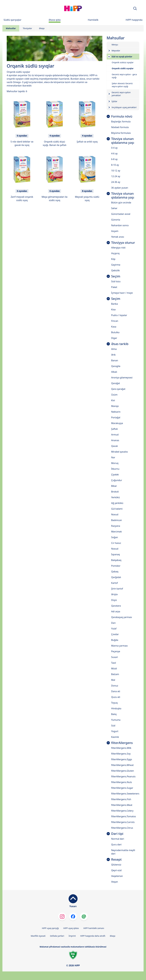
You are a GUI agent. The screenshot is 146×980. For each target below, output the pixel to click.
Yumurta (116, 720)
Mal (113, 680)
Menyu (115, 45)
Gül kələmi (117, 509)
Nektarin (116, 412)
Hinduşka (116, 708)
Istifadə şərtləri (57, 936)
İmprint (72, 936)
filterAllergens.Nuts (122, 782)
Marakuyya (117, 423)
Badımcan (117, 520)
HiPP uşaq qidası (71, 928)
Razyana (116, 526)
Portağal (116, 417)
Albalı (114, 372)
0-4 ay (114, 148)
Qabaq (115, 572)
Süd (113, 726)
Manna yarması (119, 646)
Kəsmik (115, 737)
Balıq (114, 714)
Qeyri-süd (116, 870)
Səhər (114, 208)
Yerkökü (116, 497)
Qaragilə (116, 366)
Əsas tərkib (120, 344)
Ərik (113, 355)
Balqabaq (116, 560)
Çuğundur (117, 480)
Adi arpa (116, 611)
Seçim (116, 276)
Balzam (115, 674)
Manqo (115, 406)
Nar (113, 457)
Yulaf (114, 629)
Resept (116, 860)
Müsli (114, 668)
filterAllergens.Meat (122, 805)
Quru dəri (116, 845)
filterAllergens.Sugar (122, 788)
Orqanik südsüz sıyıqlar (123, 62)
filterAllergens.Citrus (122, 828)
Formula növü (122, 116)
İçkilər (114, 101)
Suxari (115, 657)
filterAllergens (122, 743)
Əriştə (114, 594)
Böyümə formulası (121, 133)
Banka (115, 304)
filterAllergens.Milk (121, 748)
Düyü (114, 600)
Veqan (115, 882)
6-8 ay (114, 159)
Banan (115, 360)
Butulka (115, 332)
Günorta (116, 220)
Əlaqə (42, 28)
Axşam (115, 231)
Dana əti (116, 691)
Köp (113, 259)
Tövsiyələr (27, 28)
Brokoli (115, 492)
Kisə (113, 310)
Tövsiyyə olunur (123, 243)
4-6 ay (114, 153)
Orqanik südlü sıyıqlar (123, 68)
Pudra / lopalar (119, 315)
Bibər (114, 486)
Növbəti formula (120, 127)
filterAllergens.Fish (121, 799)
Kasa (114, 327)
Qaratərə (116, 606)
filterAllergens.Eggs (122, 759)
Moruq (115, 463)
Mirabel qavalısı (120, 452)
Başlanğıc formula (121, 122)
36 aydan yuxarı (120, 188)
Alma (114, 349)
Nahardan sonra (120, 225)
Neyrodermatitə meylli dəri (123, 852)
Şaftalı (114, 429)
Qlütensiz (116, 865)
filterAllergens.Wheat (122, 765)
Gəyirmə (116, 265)
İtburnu (115, 469)
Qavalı (115, 446)
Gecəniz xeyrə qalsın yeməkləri (121, 94)
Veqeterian (117, 876)
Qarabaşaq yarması (122, 617)
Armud (115, 435)
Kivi (113, 400)
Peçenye (116, 651)
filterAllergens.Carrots (123, 822)
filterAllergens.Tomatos (124, 816)
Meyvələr (116, 51)
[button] (135, 8)
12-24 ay (116, 176)
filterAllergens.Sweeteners (125, 794)
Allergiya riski (118, 248)
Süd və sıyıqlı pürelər (122, 57)
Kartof (114, 583)
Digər (114, 338)
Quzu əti (116, 697)
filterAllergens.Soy (121, 754)
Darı (113, 623)
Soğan (115, 537)
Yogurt (115, 731)
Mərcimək (116, 532)
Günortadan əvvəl (121, 214)
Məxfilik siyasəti (38, 936)
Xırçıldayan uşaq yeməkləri (124, 107)
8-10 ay (115, 165)
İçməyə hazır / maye (122, 293)
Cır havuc (116, 543)
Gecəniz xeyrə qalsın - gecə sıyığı (124, 76)
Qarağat (116, 383)
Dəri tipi (117, 834)
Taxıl (114, 663)
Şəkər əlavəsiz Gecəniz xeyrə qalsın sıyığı (122, 85)
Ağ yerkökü (117, 503)
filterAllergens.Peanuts (123, 776)
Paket (114, 287)
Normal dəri (118, 839)
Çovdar (115, 634)
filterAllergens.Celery (122, 811)
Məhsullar (11, 28)
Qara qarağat (118, 389)
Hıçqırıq (115, 253)
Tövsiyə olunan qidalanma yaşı (123, 141)
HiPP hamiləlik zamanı (94, 928)
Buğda (115, 640)
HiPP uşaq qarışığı (50, 928)
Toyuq (114, 703)
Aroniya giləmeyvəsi (122, 378)
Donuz (115, 686)
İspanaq (116, 554)
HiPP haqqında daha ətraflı (93, 936)
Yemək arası (118, 237)
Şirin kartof (117, 589)
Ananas (115, 440)
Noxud (115, 514)
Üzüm (114, 395)
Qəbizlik (115, 270)
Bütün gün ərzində (121, 203)
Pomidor (116, 566)
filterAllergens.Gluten (123, 771)
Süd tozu (116, 281)
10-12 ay (116, 171)
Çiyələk (115, 475)
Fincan (115, 321)
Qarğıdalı (116, 577)
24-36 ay (116, 182)
